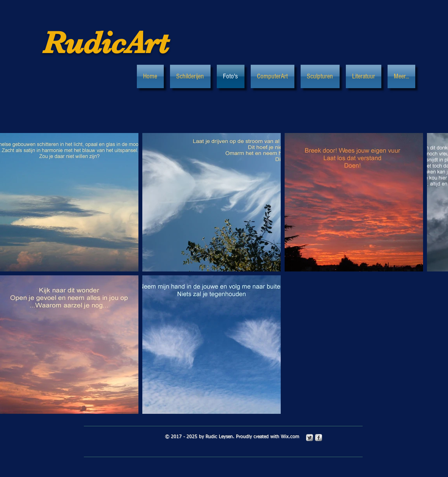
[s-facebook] (319, 438)
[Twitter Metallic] (310, 438)
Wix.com (290, 437)
